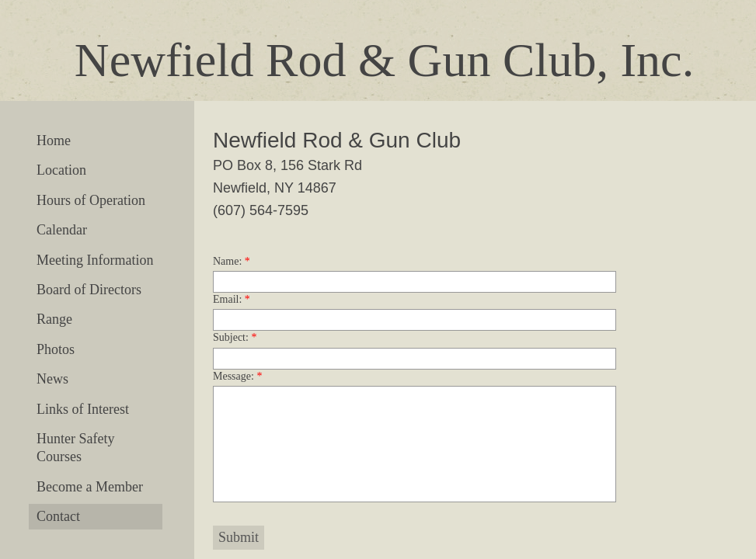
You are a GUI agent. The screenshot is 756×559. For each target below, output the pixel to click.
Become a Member (90, 487)
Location (61, 170)
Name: (232, 261)
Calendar (62, 230)
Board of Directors (89, 290)
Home (54, 141)
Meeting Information (95, 260)
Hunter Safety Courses (75, 448)
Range (54, 319)
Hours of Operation (91, 200)
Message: (237, 376)
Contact (58, 516)
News (52, 379)
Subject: (235, 337)
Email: (232, 299)
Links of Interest (83, 409)
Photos (56, 349)
